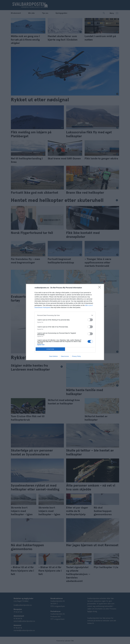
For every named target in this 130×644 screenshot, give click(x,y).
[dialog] (65, 322)
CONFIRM (50, 349)
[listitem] (65, 315)
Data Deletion (53, 356)
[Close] (100, 288)
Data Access (65, 356)
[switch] (90, 320)
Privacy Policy (76, 356)
